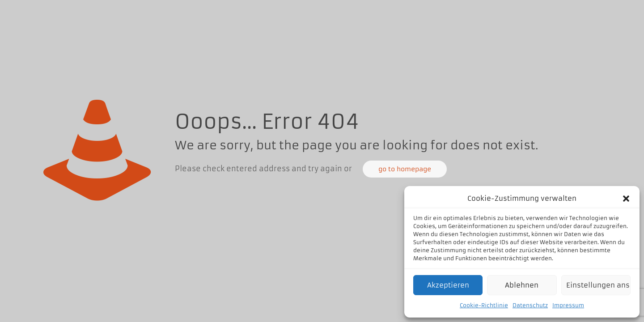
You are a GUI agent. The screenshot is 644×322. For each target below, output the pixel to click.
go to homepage (405, 169)
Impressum (568, 305)
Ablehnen (522, 285)
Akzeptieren (448, 285)
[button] (626, 199)
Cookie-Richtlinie (484, 305)
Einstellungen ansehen (598, 285)
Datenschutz (530, 305)
